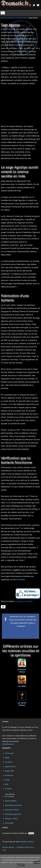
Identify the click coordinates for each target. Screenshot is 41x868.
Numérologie (10, 796)
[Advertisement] (20, 105)
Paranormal (9, 753)
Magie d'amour (10, 766)
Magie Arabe (10, 771)
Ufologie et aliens (11, 819)
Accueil (3, 18)
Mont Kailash (19, 580)
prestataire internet (27, 842)
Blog (7, 784)
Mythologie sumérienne (13, 805)
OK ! (23, 865)
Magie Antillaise (11, 801)
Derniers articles (8, 847)
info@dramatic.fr (8, 744)
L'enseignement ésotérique (24, 601)
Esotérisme (10, 18)
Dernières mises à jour (25, 847)
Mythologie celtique (12, 810)
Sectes (7, 780)
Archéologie (9, 823)
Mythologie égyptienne (13, 814)
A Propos (8, 789)
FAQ (4, 850)
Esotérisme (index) (21, 18)
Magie (7, 758)
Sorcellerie (9, 762)
